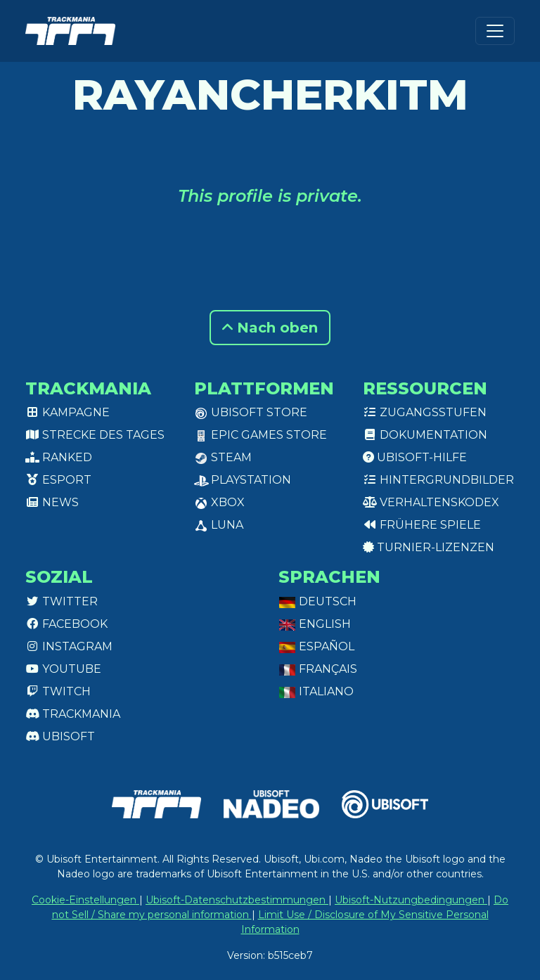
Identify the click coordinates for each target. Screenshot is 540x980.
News (52, 502)
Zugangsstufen (425, 412)
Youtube (63, 669)
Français (318, 669)
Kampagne (67, 412)
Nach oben (270, 328)
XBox (219, 502)
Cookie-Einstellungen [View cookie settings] (85, 900)
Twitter (62, 601)
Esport (58, 480)
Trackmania (73, 714)
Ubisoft (60, 736)
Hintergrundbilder (438, 480)
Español (316, 646)
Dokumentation (425, 435)
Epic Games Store (261, 435)
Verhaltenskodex (431, 502)
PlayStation (243, 480)
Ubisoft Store (251, 412)
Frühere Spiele (422, 525)
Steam (223, 457)
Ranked (59, 457)
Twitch (58, 691)
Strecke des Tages (95, 435)
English (315, 624)
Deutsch (317, 601)
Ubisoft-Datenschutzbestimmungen (237, 900)
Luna (219, 525)
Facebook (66, 624)
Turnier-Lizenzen (429, 547)
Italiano (316, 691)
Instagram (69, 646)
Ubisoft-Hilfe (415, 457)
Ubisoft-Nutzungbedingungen (411, 900)
